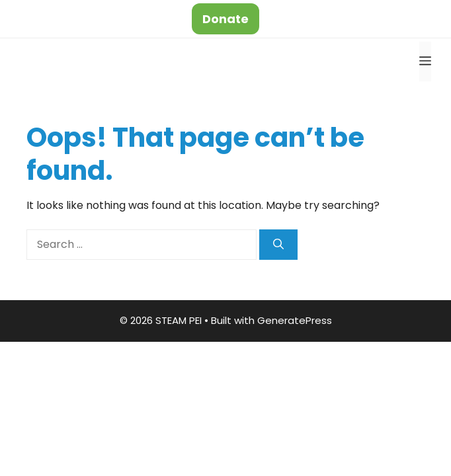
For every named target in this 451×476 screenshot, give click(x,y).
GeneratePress (295, 320)
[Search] (278, 245)
